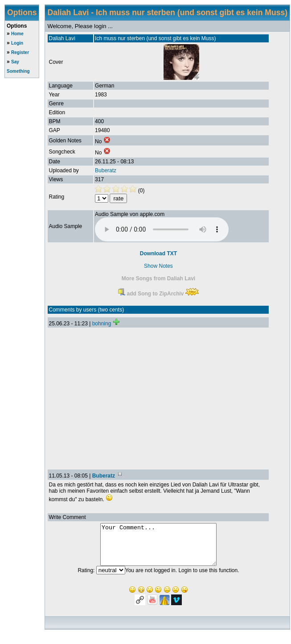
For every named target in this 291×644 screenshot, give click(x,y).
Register (20, 52)
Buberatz (106, 170)
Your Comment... (158, 548)
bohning (102, 324)
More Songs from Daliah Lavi (158, 278)
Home (17, 34)
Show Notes (158, 266)
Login (17, 43)
